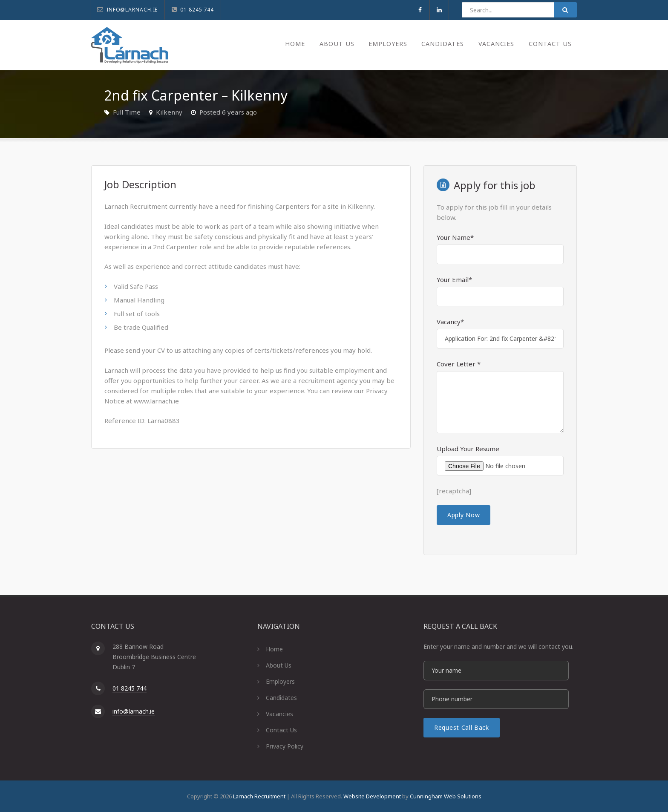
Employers (379, 44)
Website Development (372, 796)
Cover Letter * (459, 364)
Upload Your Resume (468, 449)
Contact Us (549, 44)
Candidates (437, 44)
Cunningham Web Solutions (446, 796)
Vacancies (493, 44)
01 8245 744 (130, 688)
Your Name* (455, 237)
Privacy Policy (285, 746)
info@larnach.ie (134, 711)
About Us (326, 44)
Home (283, 44)
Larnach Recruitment (259, 796)
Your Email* (454, 279)
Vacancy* (450, 322)
